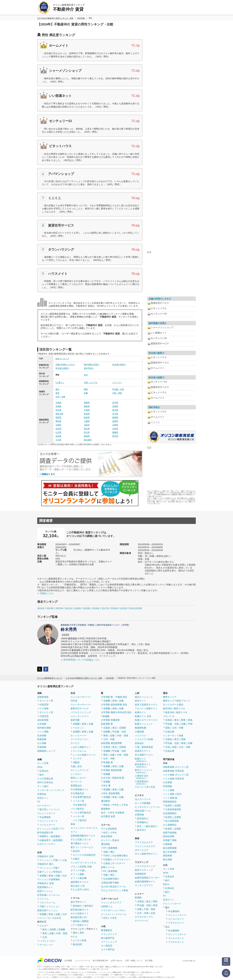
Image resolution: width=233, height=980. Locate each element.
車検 (73, 824)
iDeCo (166, 884)
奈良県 (58, 429)
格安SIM (169, 712)
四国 (167, 728)
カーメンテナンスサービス (84, 828)
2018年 (96, 608)
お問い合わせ (116, 961)
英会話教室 (107, 836)
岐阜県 (87, 418)
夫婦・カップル (91, 383)
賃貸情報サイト (45, 887)
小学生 (125, 805)
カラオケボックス (144, 917)
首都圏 (43, 876)
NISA (40, 767)
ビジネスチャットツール (147, 807)
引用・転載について (134, 961)
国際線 (85, 921)
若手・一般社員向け (147, 826)
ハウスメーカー (47, 941)
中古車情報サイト (80, 789)
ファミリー (117, 383)
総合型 (76, 851)
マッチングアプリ (144, 885)
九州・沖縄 (60, 397)
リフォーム (43, 899)
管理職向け (143, 822)
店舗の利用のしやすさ (65, 365)
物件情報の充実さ (92, 365)
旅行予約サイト (78, 902)
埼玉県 (58, 410)
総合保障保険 (170, 848)
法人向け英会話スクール (113, 887)
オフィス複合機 (78, 878)
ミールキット (77, 728)
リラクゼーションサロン (113, 910)
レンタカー (76, 774)
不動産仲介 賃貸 (45, 883)
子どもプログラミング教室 (115, 890)
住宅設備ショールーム (49, 895)
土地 (64, 860)
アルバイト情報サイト (146, 708)
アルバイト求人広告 (145, 787)
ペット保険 (43, 732)
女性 (86, 375)
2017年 (105, 608)
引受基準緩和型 (173, 809)
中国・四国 (117, 393)
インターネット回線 (173, 736)
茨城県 (115, 406)
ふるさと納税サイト (81, 747)
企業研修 (139, 815)
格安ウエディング (144, 870)
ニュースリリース (82, 961)
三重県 (87, 421)
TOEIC (107, 856)
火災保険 (42, 724)
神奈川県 (59, 414)
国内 (75, 933)
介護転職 (139, 732)
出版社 (76, 859)
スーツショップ (109, 942)
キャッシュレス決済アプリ (51, 829)
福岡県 (87, 436)
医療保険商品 (170, 802)
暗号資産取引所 (45, 833)
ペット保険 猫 (170, 798)
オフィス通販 (77, 874)
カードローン (44, 806)
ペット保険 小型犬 (172, 794)
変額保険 (167, 856)
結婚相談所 (140, 874)
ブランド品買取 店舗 (81, 867)
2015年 (124, 608)
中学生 (116, 805)
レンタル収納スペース (84, 755)
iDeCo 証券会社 (45, 782)
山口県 (58, 432)
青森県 (87, 403)
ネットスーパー (78, 736)
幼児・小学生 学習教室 (113, 813)
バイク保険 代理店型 (173, 779)
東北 (57, 389)
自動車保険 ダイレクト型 (176, 767)
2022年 (59, 608)
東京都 (115, 410)
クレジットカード (46, 813)
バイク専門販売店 (82, 813)
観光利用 (77, 944)
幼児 (105, 833)
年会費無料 (45, 817)
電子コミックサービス (82, 847)
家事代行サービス (80, 708)
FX (39, 802)
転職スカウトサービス (146, 720)
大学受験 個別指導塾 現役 (114, 705)
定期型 (178, 806)
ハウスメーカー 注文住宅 (49, 918)
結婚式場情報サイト (145, 881)
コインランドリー (80, 716)
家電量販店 (107, 930)
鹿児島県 (88, 440)
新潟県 (87, 414)
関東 (86, 389)
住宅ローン (43, 798)
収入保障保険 (172, 821)
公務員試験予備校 (110, 883)
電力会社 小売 (78, 886)
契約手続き (89, 368)
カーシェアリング (80, 770)
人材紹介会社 (142, 777)
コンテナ (77, 759)
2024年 (41, 608)
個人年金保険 (170, 852)
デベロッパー (46, 945)
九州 (64, 876)
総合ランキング (62, 359)
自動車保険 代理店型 (173, 771)
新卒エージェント (144, 771)
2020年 (78, 608)
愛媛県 (115, 432)
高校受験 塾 (107, 724)
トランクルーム (78, 751)
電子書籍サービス (80, 843)
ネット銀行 (43, 786)
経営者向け (143, 818)
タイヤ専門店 (108, 950)
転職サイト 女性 (143, 716)
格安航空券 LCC (79, 917)
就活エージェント (144, 697)
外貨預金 (42, 794)
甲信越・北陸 (118, 389)
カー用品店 (107, 946)
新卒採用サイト (143, 765)
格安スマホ (182, 712)
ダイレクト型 (46, 701)
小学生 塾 (106, 786)
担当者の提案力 (62, 368)
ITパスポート (119, 863)
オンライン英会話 (110, 840)
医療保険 (42, 739)
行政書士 (108, 859)
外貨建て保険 (170, 840)
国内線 (76, 921)
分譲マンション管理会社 (50, 872)
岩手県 (115, 403)
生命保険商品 (170, 813)
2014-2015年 (136, 608)
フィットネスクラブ (111, 903)
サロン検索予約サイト (146, 854)
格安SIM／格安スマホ (174, 708)
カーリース (76, 782)
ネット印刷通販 (143, 803)
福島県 (87, 406)
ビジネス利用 (80, 940)
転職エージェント (144, 724)
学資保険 (42, 747)
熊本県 (115, 436)
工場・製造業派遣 (144, 747)
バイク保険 (43, 708)
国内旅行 (77, 906)
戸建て (56, 860)
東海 (57, 393)
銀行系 (43, 809)
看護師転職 (140, 728)
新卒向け (142, 830)
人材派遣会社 (142, 782)
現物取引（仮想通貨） (51, 836)
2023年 (50, 608)
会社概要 (68, 961)
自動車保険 (43, 697)
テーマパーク (142, 921)
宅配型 (76, 762)
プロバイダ (169, 716)
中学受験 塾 (107, 762)
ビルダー (44, 926)
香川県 (87, 432)
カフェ (74, 832)
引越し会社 (76, 766)
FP (105, 848)
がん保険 (42, 743)
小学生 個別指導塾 (110, 793)
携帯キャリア (170, 697)
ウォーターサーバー (81, 697)
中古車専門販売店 (82, 797)
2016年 (114, 608)
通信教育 (105, 801)
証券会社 (44, 771)
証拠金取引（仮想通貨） (52, 840)
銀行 (42, 775)
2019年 (87, 608)
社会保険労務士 (120, 856)
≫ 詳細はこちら (45, 593)
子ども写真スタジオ (81, 840)
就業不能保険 (170, 833)
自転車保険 (43, 720)
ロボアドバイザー (46, 844)
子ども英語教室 (109, 829)
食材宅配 (75, 720)
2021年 (68, 608)
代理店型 (44, 705)
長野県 (58, 418)
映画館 (138, 898)
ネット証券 (43, 763)
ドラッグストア (109, 934)
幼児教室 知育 (108, 816)
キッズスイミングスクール (114, 914)
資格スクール (108, 867)
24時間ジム (107, 906)
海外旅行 (89, 906)
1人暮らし (60, 383)
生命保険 (42, 736)
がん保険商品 (170, 825)
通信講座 (105, 844)
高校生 (107, 805)
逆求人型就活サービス (146, 705)
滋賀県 (115, 421)
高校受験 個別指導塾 (111, 743)
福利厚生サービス (80, 882)
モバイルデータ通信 (173, 705)
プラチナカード (176, 923)
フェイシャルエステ (145, 846)
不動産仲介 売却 (45, 856)
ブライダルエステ (144, 842)
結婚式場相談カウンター (147, 878)
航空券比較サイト (80, 910)
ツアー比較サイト (80, 925)
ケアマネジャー (122, 859)
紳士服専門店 (108, 938)
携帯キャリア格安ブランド (177, 701)
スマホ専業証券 (45, 779)
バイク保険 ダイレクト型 (176, 775)
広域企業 (170, 732)
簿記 (112, 852)
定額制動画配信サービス (83, 836)
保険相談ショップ (46, 751)
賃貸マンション (45, 891)
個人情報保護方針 (100, 961)
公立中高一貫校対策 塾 (113, 778)
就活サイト (140, 701)
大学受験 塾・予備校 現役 (114, 697)
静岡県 (115, 418)
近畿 (86, 393)
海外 (82, 933)
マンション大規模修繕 (49, 879)
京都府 (58, 425)
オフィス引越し (78, 870)
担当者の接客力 (119, 365)
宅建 (105, 852)
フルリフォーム (47, 903)
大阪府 (87, 425)
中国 (190, 724)
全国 (153, 913)
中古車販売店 (77, 793)
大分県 (58, 440)
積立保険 (167, 859)
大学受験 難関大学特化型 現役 (116, 712)
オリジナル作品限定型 (84, 855)
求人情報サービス (144, 755)
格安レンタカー (78, 778)
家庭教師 (105, 809)
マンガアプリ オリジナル (83, 863)
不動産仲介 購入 (45, 864)
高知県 (58, 436)
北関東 (53, 929)
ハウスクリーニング (81, 712)
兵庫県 (115, 425)
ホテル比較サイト (80, 913)
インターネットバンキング (51, 790)
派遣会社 (139, 743)
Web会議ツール (143, 811)
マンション (45, 860)
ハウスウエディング (145, 866)
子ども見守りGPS (80, 890)
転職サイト (140, 712)
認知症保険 (169, 836)
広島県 (115, 429)
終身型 (169, 806)
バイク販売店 (77, 809)
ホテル (74, 937)
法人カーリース (143, 799)
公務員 (107, 863)
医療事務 (113, 848)
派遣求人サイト (143, 751)
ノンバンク (54, 809)
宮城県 (58, 406)
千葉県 (87, 410)
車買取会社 (76, 786)
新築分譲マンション (47, 910)
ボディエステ (142, 850)
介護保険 (167, 844)
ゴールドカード (47, 825)
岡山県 (87, 429)
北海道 (58, 403)
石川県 (115, 414)
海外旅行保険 (44, 728)
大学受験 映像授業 (110, 720)
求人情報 (149, 961)
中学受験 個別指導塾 (111, 770)
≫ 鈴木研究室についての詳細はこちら (80, 660)
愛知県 (58, 421)
